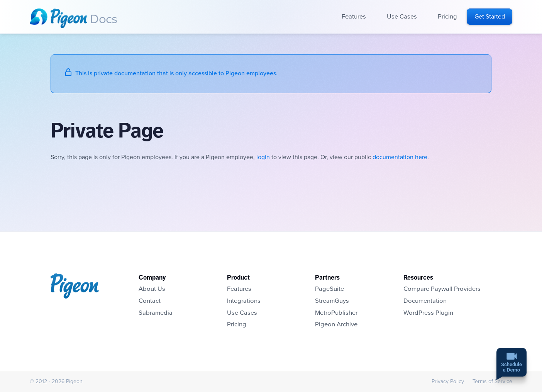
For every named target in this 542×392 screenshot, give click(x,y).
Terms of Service (492, 381)
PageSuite (329, 289)
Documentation (425, 301)
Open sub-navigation (371, 17)
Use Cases (402, 17)
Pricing (447, 17)
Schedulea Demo (511, 368)
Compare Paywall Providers (442, 289)
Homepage (58, 18)
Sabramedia (156, 313)
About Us (152, 289)
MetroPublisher (336, 313)
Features (354, 17)
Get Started (490, 17)
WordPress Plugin (428, 313)
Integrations (244, 301)
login (263, 157)
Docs (103, 19)
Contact (150, 301)
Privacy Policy (448, 381)
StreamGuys (332, 301)
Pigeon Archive (336, 324)
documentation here (400, 157)
